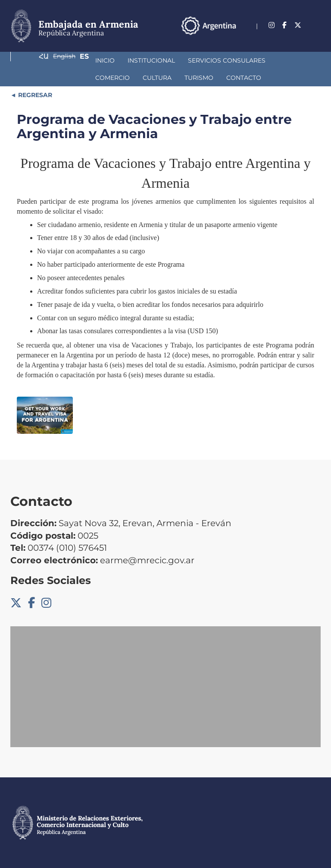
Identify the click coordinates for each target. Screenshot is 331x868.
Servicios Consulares (155, 60)
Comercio (224, 60)
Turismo (38, 78)
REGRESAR (34, 95)
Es (316, 36)
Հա (264, 36)
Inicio (33, 60)
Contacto (83, 78)
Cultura (268, 60)
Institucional (79, 60)
